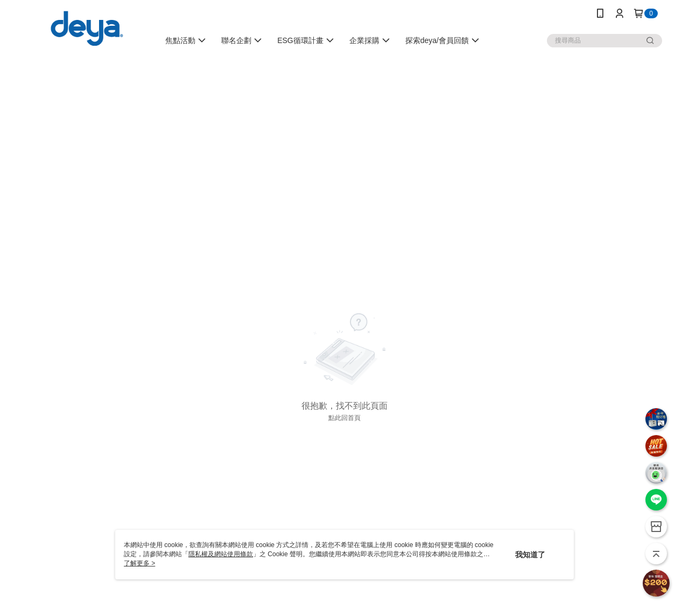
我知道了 (530, 555)
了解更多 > (139, 563)
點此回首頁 (344, 418)
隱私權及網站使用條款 (221, 554)
